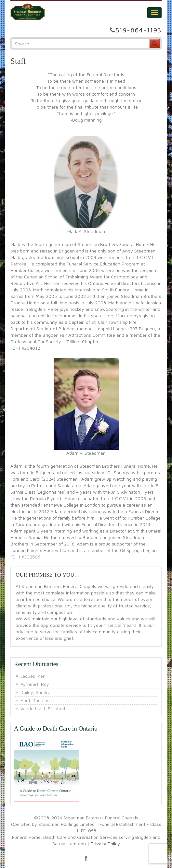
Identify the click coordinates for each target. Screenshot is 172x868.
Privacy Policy (105, 844)
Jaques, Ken (33, 676)
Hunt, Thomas (35, 700)
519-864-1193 (139, 30)
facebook (86, 858)
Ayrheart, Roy (35, 684)
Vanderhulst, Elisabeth (44, 708)
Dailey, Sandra (35, 692)
